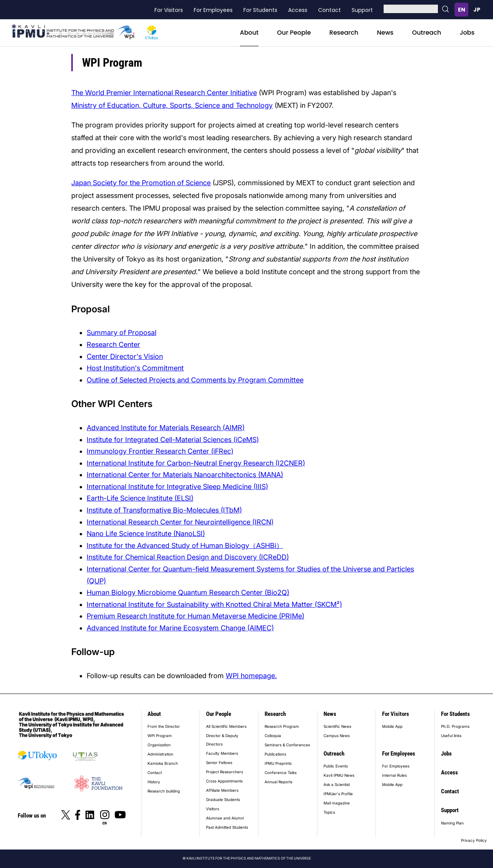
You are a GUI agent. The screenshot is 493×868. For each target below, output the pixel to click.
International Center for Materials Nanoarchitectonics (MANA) (185, 475)
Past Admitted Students (227, 827)
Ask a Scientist (337, 784)
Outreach (427, 33)
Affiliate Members (222, 790)
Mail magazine (337, 803)
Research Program (282, 726)
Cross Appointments (224, 781)
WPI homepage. (251, 676)
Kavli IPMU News (339, 775)
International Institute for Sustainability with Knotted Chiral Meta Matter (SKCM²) (214, 604)
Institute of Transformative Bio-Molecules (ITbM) (164, 510)
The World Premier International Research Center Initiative (164, 93)
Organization (159, 745)
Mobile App (392, 726)
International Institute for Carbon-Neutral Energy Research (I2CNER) (196, 463)
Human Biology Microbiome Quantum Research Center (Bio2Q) (188, 592)
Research (344, 33)
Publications (275, 754)
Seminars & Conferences (287, 745)
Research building (164, 791)
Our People (294, 33)
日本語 (477, 10)
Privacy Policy (474, 840)
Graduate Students (223, 799)
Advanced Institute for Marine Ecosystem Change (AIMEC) (180, 628)
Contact (330, 10)
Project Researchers (225, 772)
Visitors (213, 809)
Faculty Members (222, 753)
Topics (329, 812)
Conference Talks (281, 772)
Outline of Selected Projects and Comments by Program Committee (195, 380)
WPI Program (160, 736)
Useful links (451, 736)
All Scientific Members (226, 726)
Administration (160, 754)
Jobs (467, 33)
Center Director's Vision (125, 356)
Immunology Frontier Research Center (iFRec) (160, 451)
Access (298, 10)
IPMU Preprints (278, 763)
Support (362, 10)
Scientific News (337, 726)
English (461, 10)
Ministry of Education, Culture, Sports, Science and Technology (172, 105)
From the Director (164, 726)
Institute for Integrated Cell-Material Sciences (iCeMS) (173, 440)
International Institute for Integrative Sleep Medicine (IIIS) (177, 487)
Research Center (113, 344)
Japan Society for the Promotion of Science (141, 183)
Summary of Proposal (122, 333)
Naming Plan (452, 823)
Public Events (336, 766)
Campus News (337, 736)
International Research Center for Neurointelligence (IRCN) (180, 522)
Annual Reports (278, 782)
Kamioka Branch (163, 763)
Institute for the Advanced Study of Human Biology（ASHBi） (185, 545)
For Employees (213, 10)
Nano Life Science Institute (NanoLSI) (146, 534)
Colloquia (273, 736)
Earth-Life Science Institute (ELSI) (140, 498)
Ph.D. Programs (455, 726)
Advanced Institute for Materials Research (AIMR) (166, 428)
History (154, 782)
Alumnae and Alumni (225, 818)
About (249, 33)
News (385, 33)
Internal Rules (394, 775)
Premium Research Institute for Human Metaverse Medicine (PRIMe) (195, 616)
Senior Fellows (219, 762)
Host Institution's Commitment (135, 368)
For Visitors (169, 10)
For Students (260, 10)
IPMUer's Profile (338, 794)
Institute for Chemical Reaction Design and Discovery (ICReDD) (188, 557)
